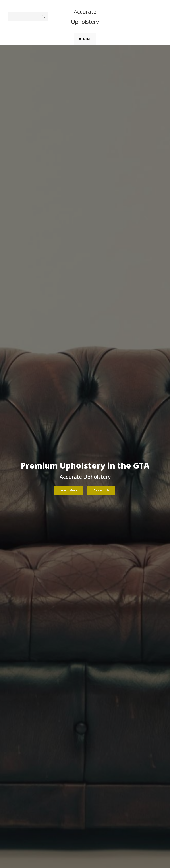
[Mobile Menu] (85, 40)
